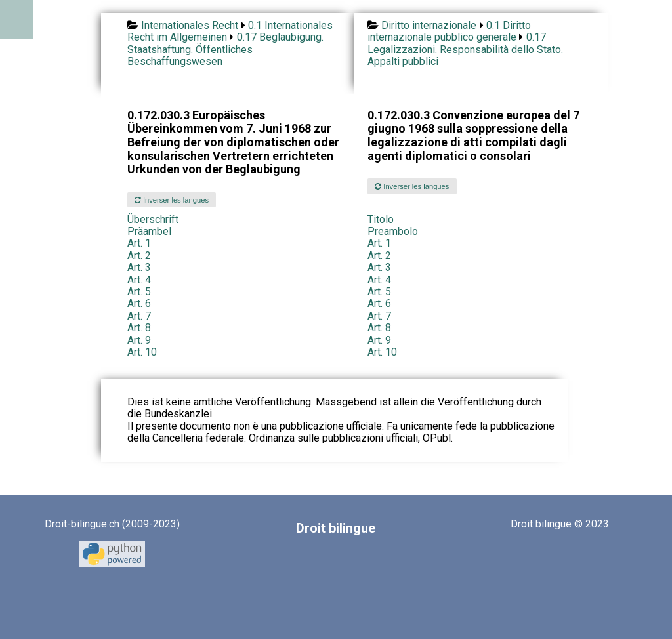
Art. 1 (139, 243)
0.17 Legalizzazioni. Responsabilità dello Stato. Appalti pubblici (465, 49)
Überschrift (153, 219)
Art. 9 (139, 340)
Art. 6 (139, 303)
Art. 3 (139, 267)
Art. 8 (139, 328)
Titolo (381, 219)
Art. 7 (139, 316)
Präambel (149, 231)
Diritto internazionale (429, 25)
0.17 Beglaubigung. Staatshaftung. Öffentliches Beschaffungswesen (225, 49)
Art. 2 (139, 256)
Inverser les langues (172, 200)
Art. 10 (142, 352)
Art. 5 (139, 292)
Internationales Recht (190, 25)
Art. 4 (139, 280)
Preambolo (393, 231)
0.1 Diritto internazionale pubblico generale (449, 31)
